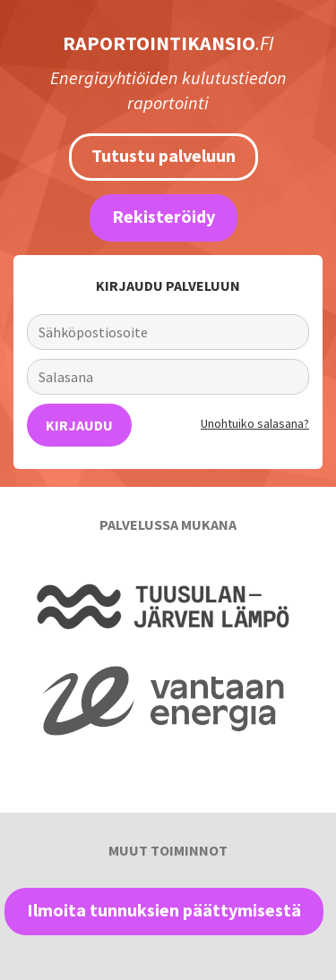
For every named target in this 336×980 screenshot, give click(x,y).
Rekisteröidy (164, 216)
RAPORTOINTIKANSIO (168, 43)
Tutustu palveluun (164, 155)
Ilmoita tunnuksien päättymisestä (164, 910)
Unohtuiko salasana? (255, 423)
